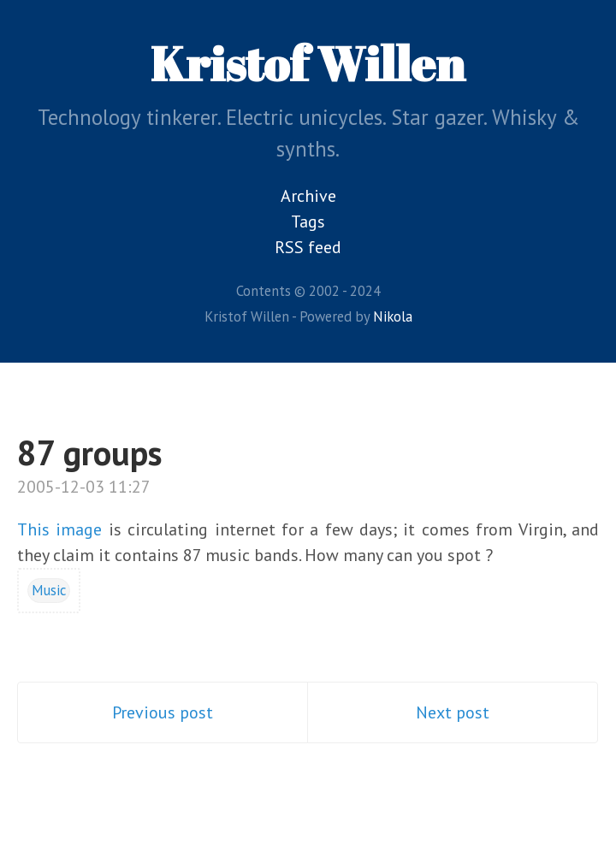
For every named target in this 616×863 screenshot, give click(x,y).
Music (49, 590)
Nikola (393, 316)
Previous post (163, 712)
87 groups (89, 452)
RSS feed (308, 247)
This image (59, 529)
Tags (308, 222)
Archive (308, 196)
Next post (453, 712)
